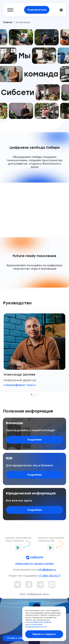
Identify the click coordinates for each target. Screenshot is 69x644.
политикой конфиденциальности (36, 626)
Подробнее (34, 440)
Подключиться (37, 10)
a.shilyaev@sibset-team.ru (20, 385)
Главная (8, 22)
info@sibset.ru (47, 570)
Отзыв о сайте (16, 638)
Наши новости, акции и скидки (34, 564)
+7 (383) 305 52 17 (49, 576)
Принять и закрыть (44, 634)
